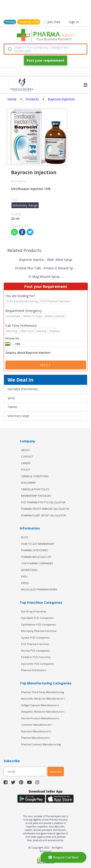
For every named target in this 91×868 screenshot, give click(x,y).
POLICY (26, 470)
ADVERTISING (29, 570)
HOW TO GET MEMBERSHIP (38, 544)
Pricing (11, 22)
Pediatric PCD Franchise (36, 657)
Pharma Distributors (34, 670)
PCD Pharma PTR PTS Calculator (43, 502)
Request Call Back (64, 857)
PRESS (25, 583)
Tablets (12, 407)
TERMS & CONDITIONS (35, 476)
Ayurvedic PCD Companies (37, 664)
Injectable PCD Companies (37, 618)
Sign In (74, 22)
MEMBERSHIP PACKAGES (36, 496)
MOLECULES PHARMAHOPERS (39, 589)
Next (46, 365)
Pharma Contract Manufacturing (41, 744)
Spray (11, 398)
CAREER (26, 463)
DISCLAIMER (28, 483)
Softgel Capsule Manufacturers (40, 705)
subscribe (56, 772)
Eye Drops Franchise (34, 611)
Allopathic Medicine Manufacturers (43, 712)
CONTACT (27, 456)
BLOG (25, 537)
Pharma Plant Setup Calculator (44, 515)
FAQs (24, 576)
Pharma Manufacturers (35, 738)
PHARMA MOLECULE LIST (36, 557)
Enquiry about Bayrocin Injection (46, 353)
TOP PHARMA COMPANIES (37, 563)
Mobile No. (13, 338)
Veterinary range (18, 416)
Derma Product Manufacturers (40, 718)
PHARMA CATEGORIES (34, 550)
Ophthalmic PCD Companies (38, 624)
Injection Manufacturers (36, 731)
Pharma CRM (29, 22)
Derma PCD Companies (36, 651)
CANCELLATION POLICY (35, 489)
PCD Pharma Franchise (35, 644)
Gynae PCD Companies (35, 638)
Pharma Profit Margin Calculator (45, 509)
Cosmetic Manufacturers (36, 725)
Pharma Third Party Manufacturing (43, 692)
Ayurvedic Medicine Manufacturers (43, 699)
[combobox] (45, 49)
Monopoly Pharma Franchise (39, 631)
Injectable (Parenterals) (23, 389)
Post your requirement (45, 60)
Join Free (53, 22)
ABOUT (26, 450)
